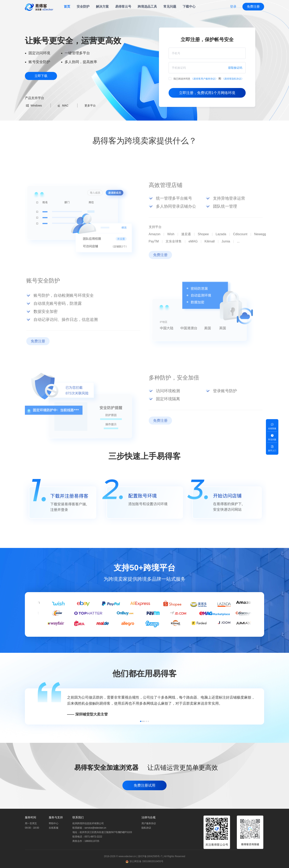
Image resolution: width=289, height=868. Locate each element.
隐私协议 (146, 828)
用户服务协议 (149, 823)
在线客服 (54, 828)
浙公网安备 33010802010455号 (146, 861)
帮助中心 (54, 823)
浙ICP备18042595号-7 (150, 856)
